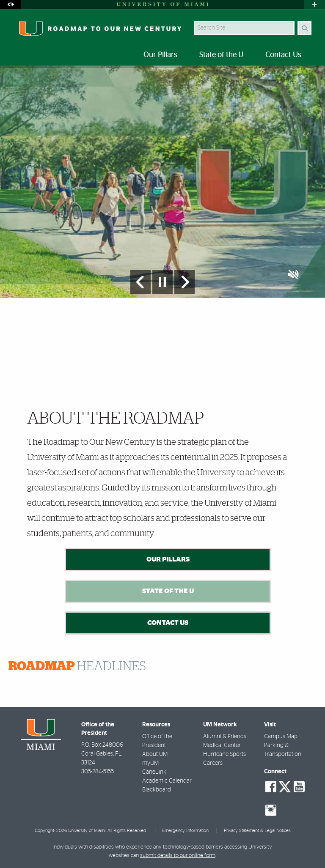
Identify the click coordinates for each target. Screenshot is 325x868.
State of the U (168, 591)
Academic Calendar (167, 781)
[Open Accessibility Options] (11, 4)
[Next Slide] (185, 282)
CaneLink (154, 772)
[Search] (304, 28)
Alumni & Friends (225, 737)
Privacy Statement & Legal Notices (257, 831)
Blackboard (157, 790)
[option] (162, 181)
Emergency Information (185, 831)
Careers (213, 763)
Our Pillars (168, 559)
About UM (155, 754)
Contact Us (168, 623)
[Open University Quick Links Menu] (314, 4)
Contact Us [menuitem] (283, 55)
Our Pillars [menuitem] (160, 55)
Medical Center (222, 745)
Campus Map (281, 737)
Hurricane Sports (224, 754)
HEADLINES (77, 666)
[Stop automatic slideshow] (162, 282)
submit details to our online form (178, 856)
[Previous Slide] (140, 282)
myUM (150, 763)
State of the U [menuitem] (221, 55)
